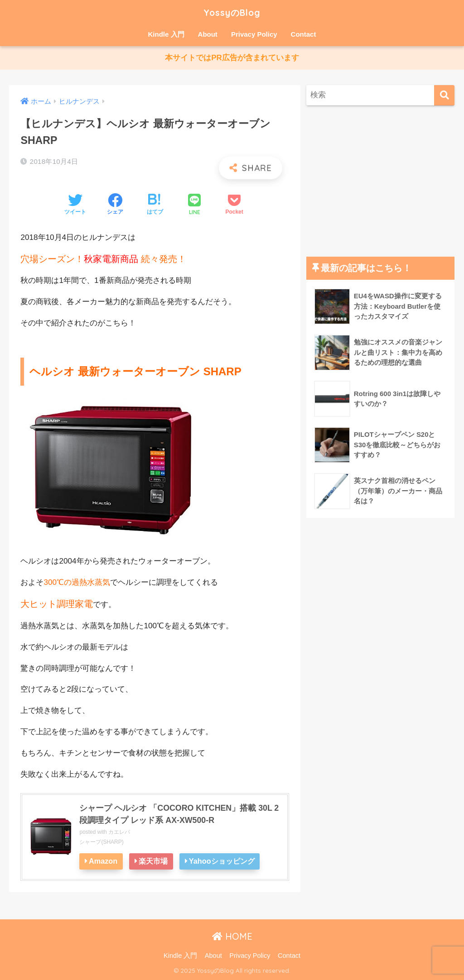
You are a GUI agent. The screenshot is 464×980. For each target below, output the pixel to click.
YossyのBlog (232, 12)
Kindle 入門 (166, 34)
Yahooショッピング (223, 861)
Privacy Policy (254, 34)
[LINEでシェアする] (194, 205)
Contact (304, 34)
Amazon (103, 861)
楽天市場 (154, 861)
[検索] (444, 96)
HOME (232, 937)
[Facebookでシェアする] (115, 206)
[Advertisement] (381, 182)
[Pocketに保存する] (234, 206)
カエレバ (119, 832)
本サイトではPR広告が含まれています (232, 58)
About (208, 34)
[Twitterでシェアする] (75, 206)
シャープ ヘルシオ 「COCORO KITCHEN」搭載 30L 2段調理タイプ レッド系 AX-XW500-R (179, 814)
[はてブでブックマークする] (155, 206)
